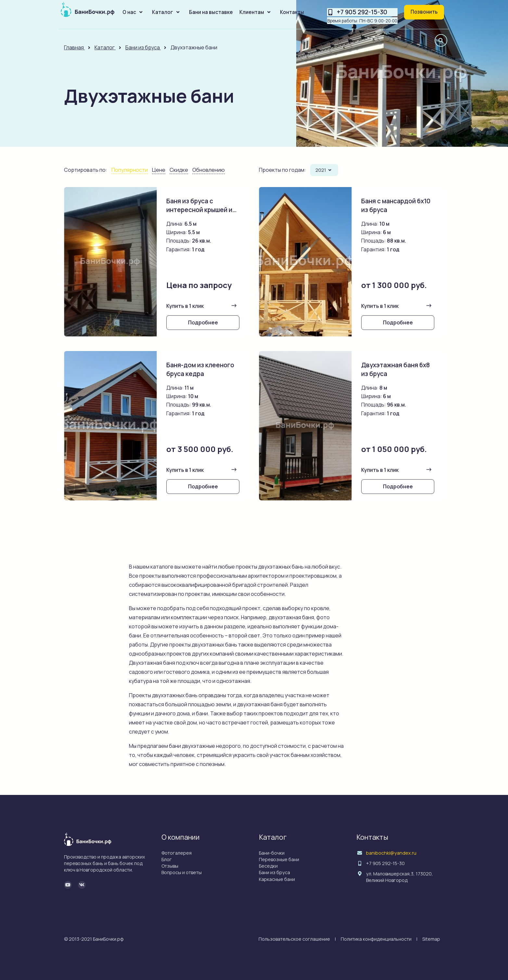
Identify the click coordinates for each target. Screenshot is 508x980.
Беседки (268, 866)
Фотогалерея (177, 853)
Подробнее (203, 322)
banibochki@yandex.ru (391, 853)
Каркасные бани (277, 879)
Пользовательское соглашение (294, 939)
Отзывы (170, 866)
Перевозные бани (279, 859)
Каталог (163, 12)
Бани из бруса (274, 872)
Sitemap (431, 939)
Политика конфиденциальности (376, 939)
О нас (129, 12)
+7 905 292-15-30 (362, 12)
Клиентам (252, 12)
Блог (167, 859)
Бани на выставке (211, 12)
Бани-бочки (272, 853)
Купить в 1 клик (185, 306)
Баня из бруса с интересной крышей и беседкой (200, 210)
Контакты (292, 12)
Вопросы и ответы (182, 872)
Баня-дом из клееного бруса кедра (200, 369)
